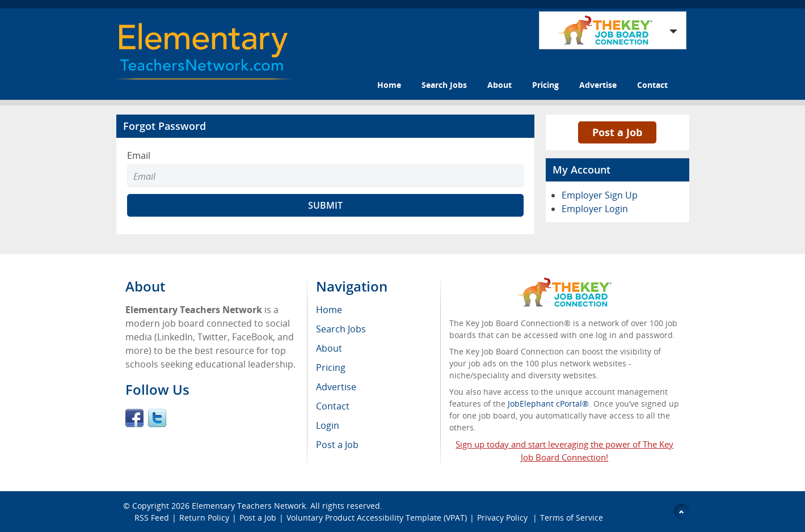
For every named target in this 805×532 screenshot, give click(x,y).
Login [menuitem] (328, 425)
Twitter (157, 418)
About (500, 85)
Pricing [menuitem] (331, 368)
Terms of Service (572, 518)
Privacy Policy (503, 518)
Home (389, 85)
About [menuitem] (329, 348)
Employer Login (595, 209)
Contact (652, 85)
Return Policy (204, 518)
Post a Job (617, 132)
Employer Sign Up (600, 195)
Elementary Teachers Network (249, 506)
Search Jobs (444, 85)
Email (139, 155)
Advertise (598, 85)
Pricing (545, 85)
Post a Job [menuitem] (337, 445)
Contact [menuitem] (333, 406)
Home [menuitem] (329, 310)
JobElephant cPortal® (548, 404)
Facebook (134, 418)
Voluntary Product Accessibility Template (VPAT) (377, 518)
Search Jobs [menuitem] (341, 329)
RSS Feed (152, 518)
